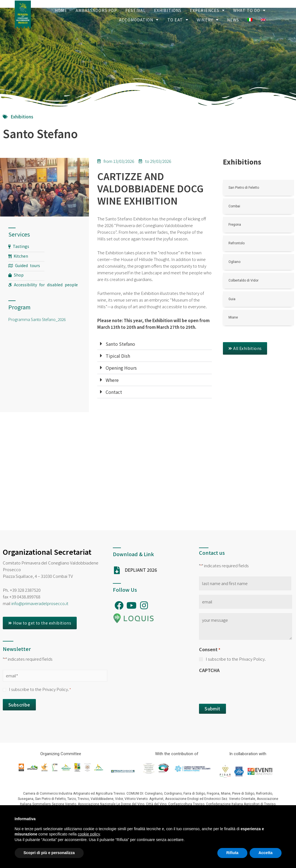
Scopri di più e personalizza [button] (49, 853)
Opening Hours (121, 368)
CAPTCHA (209, 670)
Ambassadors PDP (96, 10)
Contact (114, 392)
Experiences (207, 10)
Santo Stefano (120, 344)
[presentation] (241, 687)
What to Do (249, 10)
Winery (208, 20)
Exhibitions (168, 10)
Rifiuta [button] (232, 853)
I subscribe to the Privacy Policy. (40, 689)
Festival (135, 10)
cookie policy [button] (89, 834)
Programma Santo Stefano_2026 (37, 319)
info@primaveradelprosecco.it (40, 603)
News (233, 20)
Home (61, 10)
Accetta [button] (266, 853)
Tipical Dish (118, 356)
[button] (245, 348)
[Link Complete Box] (258, 188)
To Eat (178, 20)
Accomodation (139, 20)
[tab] (155, 344)
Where (112, 380)
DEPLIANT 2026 (141, 570)
